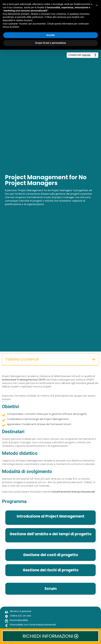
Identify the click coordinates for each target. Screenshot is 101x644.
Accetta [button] (51, 35)
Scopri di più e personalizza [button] (50, 43)
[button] (94, 359)
